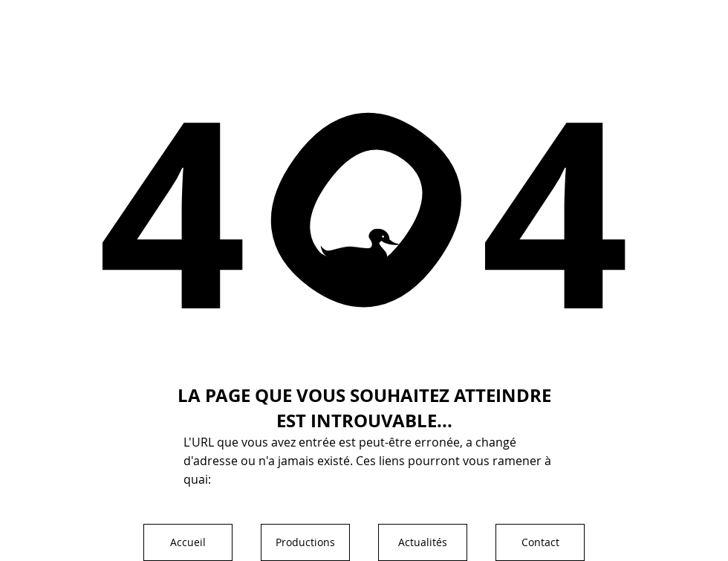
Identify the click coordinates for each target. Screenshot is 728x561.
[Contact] (540, 542)
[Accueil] (188, 542)
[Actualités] (423, 542)
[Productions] (305, 542)
